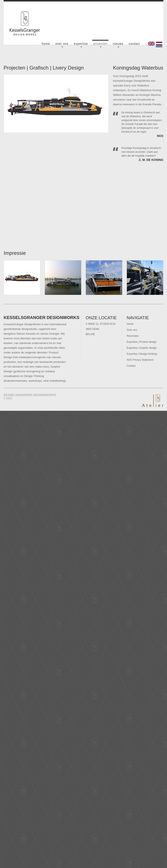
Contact (134, 44)
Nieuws (118, 44)
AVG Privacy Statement (140, 360)
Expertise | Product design (142, 342)
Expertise (81, 44)
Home (46, 44)
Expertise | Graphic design (142, 348)
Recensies (133, 336)
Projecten (100, 44)
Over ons (62, 44)
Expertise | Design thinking (142, 354)
